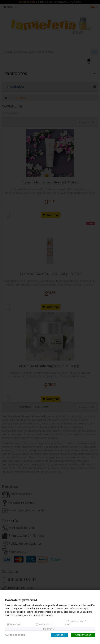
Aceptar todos (83, 635)
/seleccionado (15, 635)
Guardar (59, 635)
